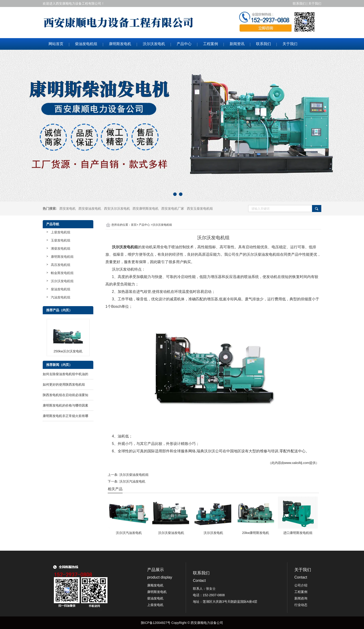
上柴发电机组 (61, 232)
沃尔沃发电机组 (62, 281)
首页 (134, 225)
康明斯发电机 (120, 44)
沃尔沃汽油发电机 (132, 481)
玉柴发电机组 (61, 240)
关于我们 (290, 44)
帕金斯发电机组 (62, 273)
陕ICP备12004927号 (156, 623)
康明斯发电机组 (62, 257)
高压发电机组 (61, 265)
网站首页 (56, 44)
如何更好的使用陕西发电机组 (64, 384)
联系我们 (263, 44)
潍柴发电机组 (61, 248)
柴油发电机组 (86, 44)
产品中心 (184, 44)
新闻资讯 (237, 44)
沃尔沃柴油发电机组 (134, 475)
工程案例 (211, 44)
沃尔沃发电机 (154, 44)
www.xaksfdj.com (297, 463)
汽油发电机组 (61, 297)
